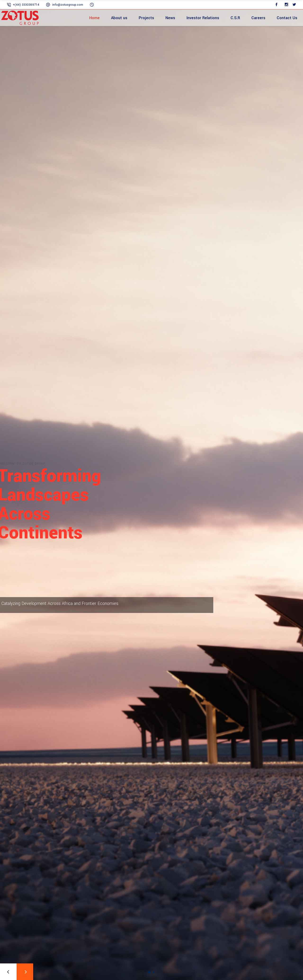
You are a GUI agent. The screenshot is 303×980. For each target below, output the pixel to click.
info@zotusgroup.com (68, 5)
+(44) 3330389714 (26, 5)
